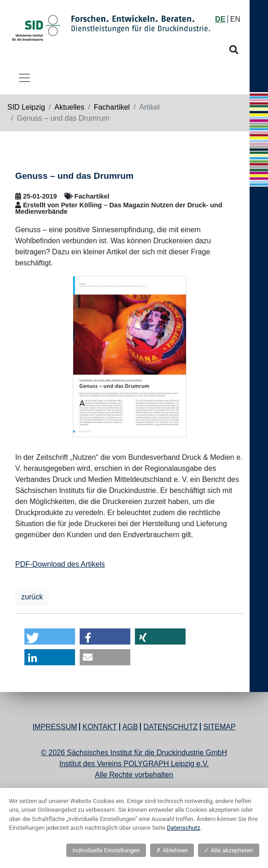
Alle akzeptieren (228, 850)
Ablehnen (172, 850)
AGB (130, 727)
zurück (32, 597)
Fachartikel (112, 107)
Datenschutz (170, 727)
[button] (50, 636)
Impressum (55, 727)
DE (220, 19)
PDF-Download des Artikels (60, 564)
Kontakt (99, 727)
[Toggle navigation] (24, 78)
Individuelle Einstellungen (106, 850)
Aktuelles (69, 107)
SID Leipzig (26, 107)
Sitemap (219, 727)
